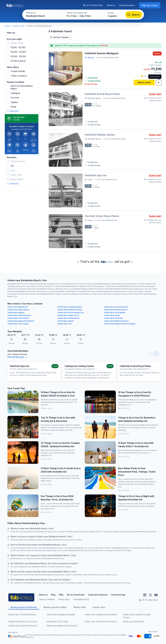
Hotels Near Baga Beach (18, 307)
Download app (118, 595)
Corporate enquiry (127, 5)
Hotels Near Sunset (66, 321)
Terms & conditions (47, 599)
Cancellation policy (81, 599)
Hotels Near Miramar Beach (116, 310)
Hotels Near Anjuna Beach (18, 310)
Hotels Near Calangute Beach (70, 307)
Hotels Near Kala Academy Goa (71, 312)
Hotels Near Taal (64, 324)
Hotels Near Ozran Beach (18, 318)
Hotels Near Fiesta (112, 315)
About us (111, 5)
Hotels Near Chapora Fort (68, 315)
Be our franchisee (76, 595)
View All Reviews (18, 357)
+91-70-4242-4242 (93, 5)
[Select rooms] (144, 83)
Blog (53, 595)
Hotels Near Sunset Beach (68, 318)
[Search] (134, 15)
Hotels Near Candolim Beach (116, 307)
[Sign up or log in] (150, 5)
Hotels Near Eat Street (114, 318)
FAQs (61, 595)
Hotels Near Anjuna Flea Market (21, 321)
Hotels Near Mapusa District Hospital (120, 324)
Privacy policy (64, 599)
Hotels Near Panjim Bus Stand (70, 310)
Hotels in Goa (18, 26)
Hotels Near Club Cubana (18, 324)
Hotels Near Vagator (16, 312)
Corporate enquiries (98, 595)
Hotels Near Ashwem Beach (19, 315)
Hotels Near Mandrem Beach (116, 321)
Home (7, 26)
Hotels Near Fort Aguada (115, 312)
